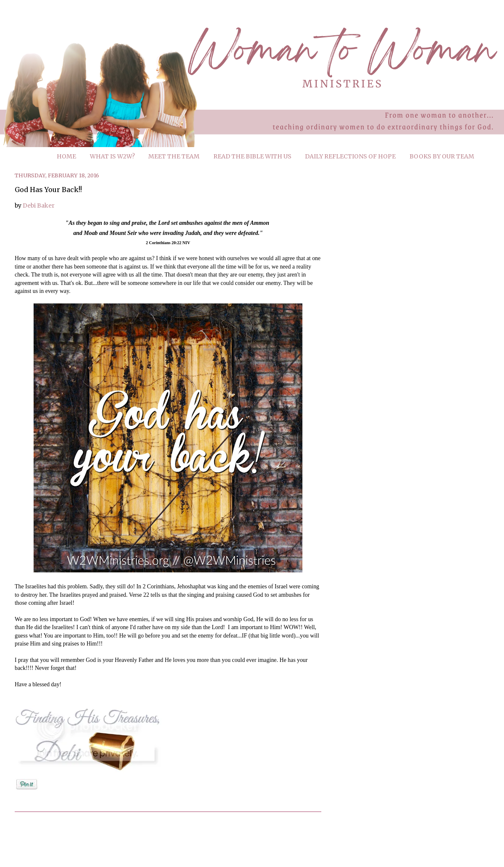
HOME (66, 156)
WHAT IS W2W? (112, 156)
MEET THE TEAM (174, 156)
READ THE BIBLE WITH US (252, 156)
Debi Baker (39, 206)
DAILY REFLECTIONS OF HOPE (350, 156)
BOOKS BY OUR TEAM (442, 156)
